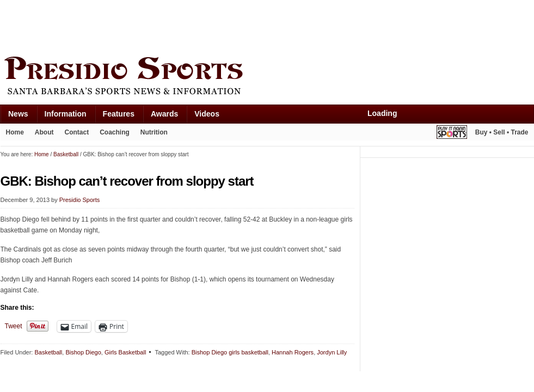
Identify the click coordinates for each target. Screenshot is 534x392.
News (18, 114)
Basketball (48, 352)
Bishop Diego (83, 352)
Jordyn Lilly (332, 352)
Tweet (14, 326)
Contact (77, 132)
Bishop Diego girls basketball (230, 352)
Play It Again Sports (452, 134)
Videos (207, 114)
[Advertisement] (199, 26)
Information (66, 114)
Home (15, 132)
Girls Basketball (125, 352)
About (44, 132)
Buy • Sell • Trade (502, 132)
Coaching (115, 132)
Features (119, 114)
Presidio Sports (267, 77)
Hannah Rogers (293, 352)
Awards (164, 114)
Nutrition (154, 132)
